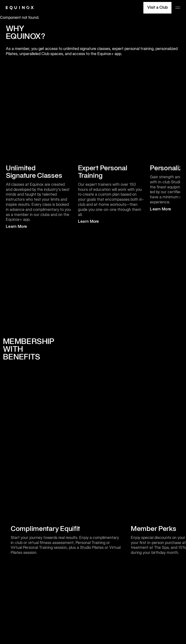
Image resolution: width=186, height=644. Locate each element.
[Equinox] (20, 8)
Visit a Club (158, 8)
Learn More (21, 227)
